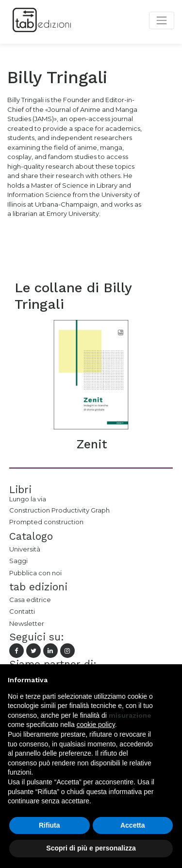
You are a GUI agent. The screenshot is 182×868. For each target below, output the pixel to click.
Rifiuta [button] (50, 825)
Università (25, 549)
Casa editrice (30, 600)
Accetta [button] (133, 825)
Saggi (18, 561)
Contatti (22, 611)
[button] (169, 680)
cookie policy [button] (96, 725)
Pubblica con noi (35, 573)
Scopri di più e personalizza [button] (91, 848)
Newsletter (27, 623)
